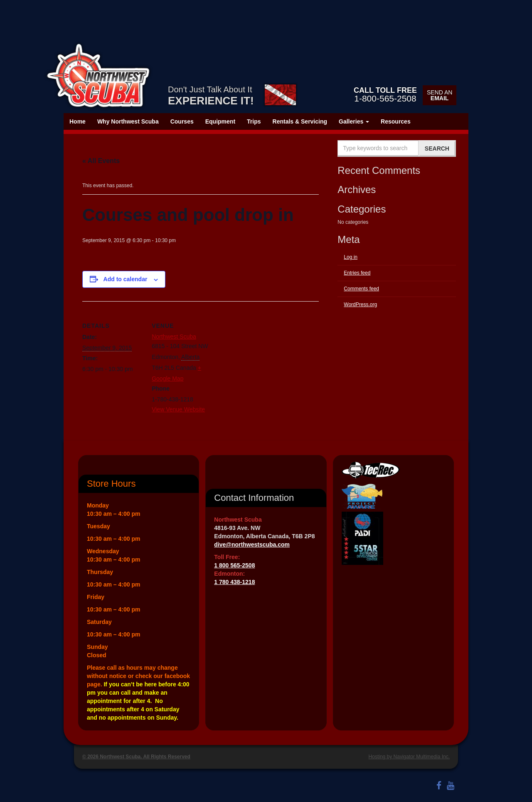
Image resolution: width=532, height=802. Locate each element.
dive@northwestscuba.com (252, 545)
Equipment (220, 121)
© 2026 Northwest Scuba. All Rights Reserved (136, 757)
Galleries (354, 121)
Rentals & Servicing (300, 121)
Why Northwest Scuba (128, 121)
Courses (182, 121)
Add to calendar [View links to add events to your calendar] (126, 279)
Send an (440, 95)
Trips (254, 121)
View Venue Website (178, 409)
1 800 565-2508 (234, 565)
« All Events (101, 161)
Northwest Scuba (174, 337)
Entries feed (357, 273)
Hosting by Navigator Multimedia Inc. (409, 757)
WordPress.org (360, 304)
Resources (396, 121)
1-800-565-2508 (385, 94)
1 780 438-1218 (234, 582)
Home (78, 121)
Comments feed (361, 289)
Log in (351, 257)
